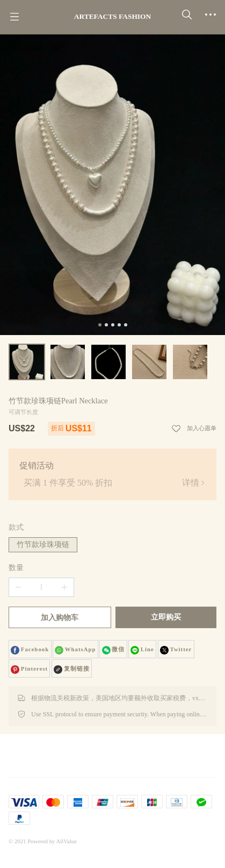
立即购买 (166, 617)
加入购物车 (60, 618)
